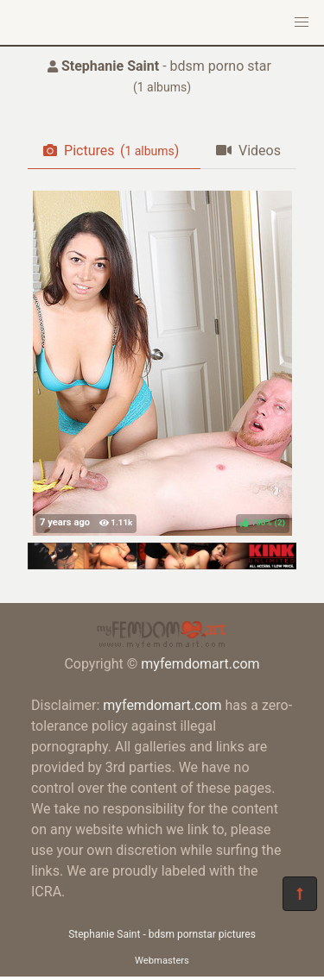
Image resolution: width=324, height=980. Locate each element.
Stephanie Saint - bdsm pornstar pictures (162, 934)
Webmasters (162, 961)
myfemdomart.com (200, 664)
